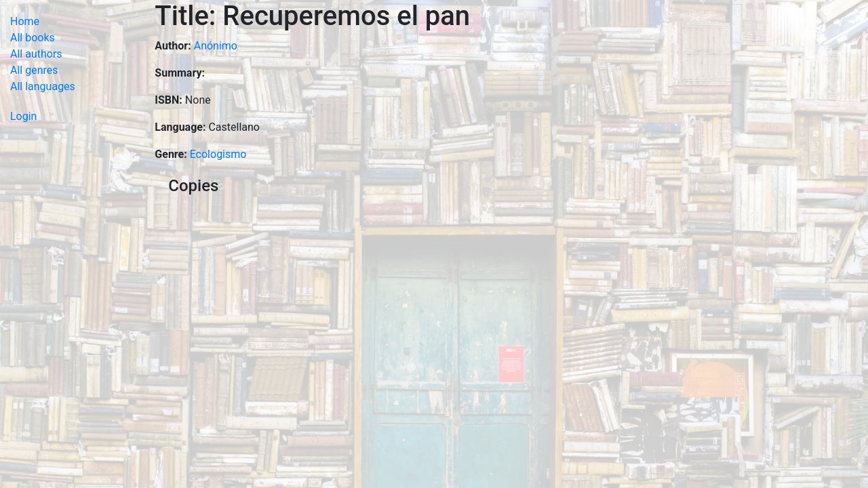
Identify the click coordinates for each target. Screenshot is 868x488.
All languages (43, 86)
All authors (36, 54)
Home (25, 21)
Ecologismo (218, 154)
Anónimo (216, 46)
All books (33, 38)
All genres (34, 70)
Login (23, 116)
